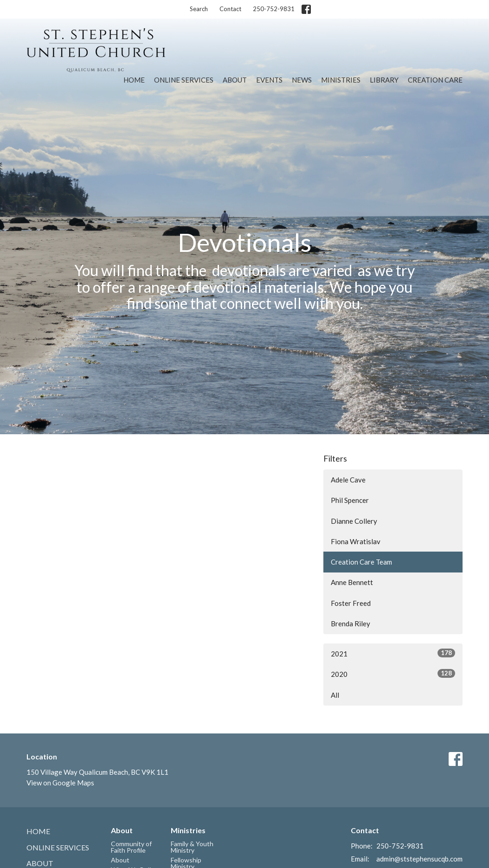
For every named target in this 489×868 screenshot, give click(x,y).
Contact (230, 9)
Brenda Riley (351, 624)
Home (134, 80)
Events (269, 80)
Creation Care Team (361, 562)
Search (199, 9)
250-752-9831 (274, 9)
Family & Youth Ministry (192, 847)
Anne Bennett (352, 582)
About (235, 80)
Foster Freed (351, 603)
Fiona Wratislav (356, 541)
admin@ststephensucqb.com (419, 859)
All (335, 695)
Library (384, 80)
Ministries (341, 80)
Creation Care (435, 80)
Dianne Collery (354, 521)
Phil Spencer (350, 500)
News (302, 80)
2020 (393, 674)
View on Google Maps (60, 783)
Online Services (184, 80)
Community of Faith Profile (131, 847)
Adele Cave (348, 480)
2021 (393, 653)
